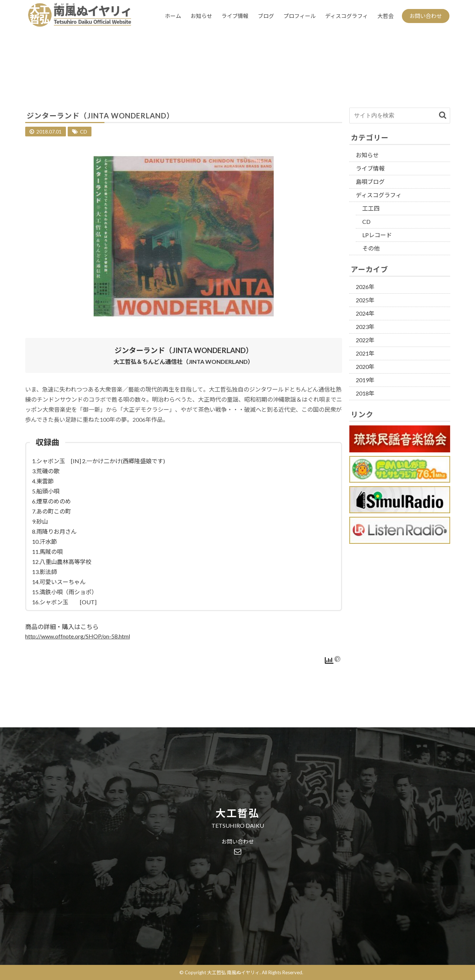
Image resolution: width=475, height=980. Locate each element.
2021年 (365, 353)
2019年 (365, 380)
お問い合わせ (426, 16)
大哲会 (386, 16)
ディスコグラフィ (347, 16)
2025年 (365, 300)
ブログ (266, 16)
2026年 (365, 287)
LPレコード (377, 235)
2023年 (365, 327)
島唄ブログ (370, 182)
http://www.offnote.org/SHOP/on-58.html (78, 636)
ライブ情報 (235, 16)
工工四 (371, 208)
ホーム (173, 16)
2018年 (365, 393)
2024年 (365, 313)
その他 (371, 248)
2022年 (365, 340)
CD (84, 132)
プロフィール (300, 16)
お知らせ (201, 16)
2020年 (365, 367)
